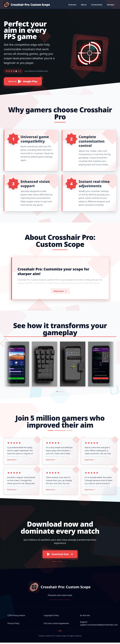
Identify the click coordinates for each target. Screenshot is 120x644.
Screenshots (97, 5)
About (84, 5)
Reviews (111, 5)
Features (72, 5)
